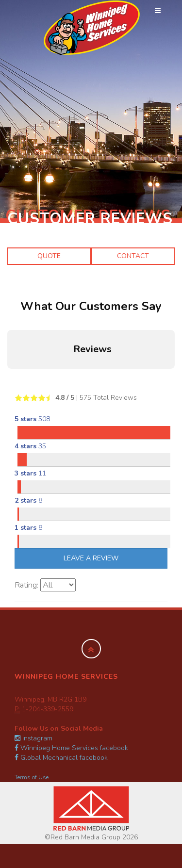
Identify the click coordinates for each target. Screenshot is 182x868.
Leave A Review (91, 558)
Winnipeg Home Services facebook (71, 748)
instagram (33, 738)
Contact (133, 256)
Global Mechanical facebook (61, 758)
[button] (8, 378)
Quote (49, 256)
